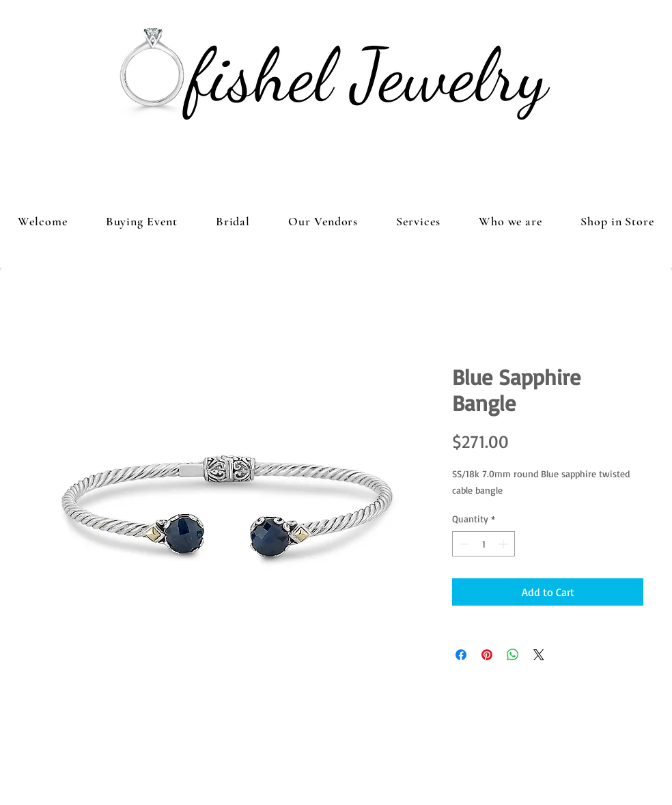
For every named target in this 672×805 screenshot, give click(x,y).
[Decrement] (463, 544)
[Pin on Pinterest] (487, 655)
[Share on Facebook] (461, 655)
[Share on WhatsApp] (513, 655)
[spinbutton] (484, 544)
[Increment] (504, 544)
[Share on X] (539, 655)
